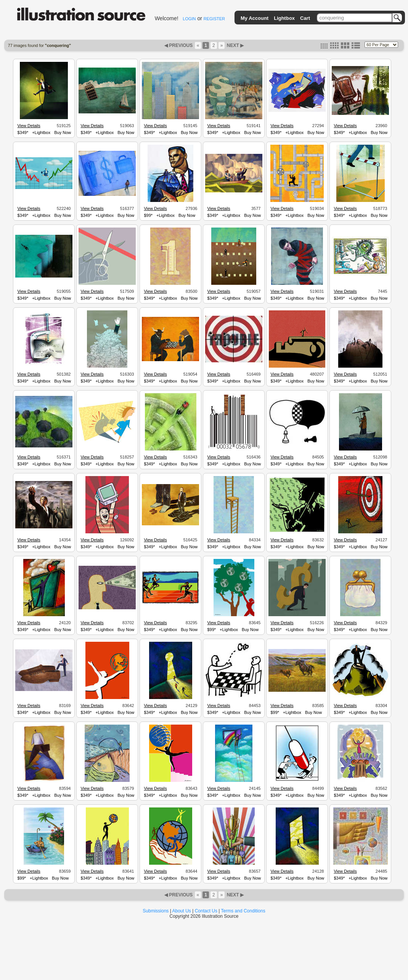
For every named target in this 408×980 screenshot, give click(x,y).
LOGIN (189, 19)
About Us (182, 911)
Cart (305, 18)
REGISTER (214, 19)
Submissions (156, 911)
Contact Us (206, 911)
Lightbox (284, 18)
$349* (23, 132)
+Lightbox (41, 132)
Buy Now (63, 132)
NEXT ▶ (235, 45)
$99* (148, 215)
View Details (29, 126)
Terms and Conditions (243, 911)
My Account (255, 18)
